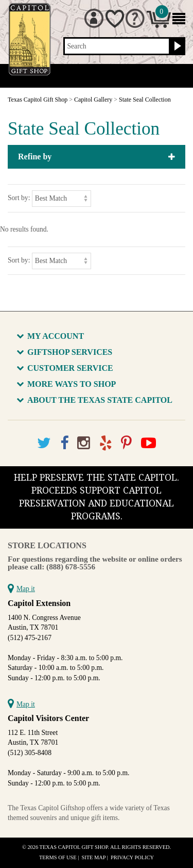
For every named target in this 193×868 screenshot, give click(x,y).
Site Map (94, 857)
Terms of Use (58, 857)
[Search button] (176, 46)
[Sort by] (62, 198)
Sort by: (19, 198)
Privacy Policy (132, 857)
